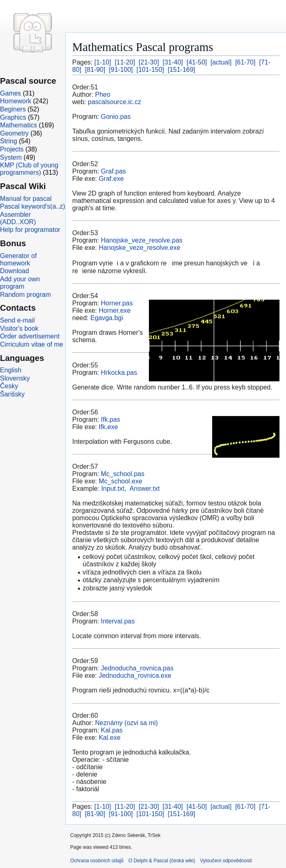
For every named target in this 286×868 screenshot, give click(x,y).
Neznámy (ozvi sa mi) (126, 723)
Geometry (14, 133)
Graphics (13, 117)
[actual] (221, 62)
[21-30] (149, 62)
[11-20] (125, 62)
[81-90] (95, 70)
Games (11, 93)
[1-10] (103, 62)
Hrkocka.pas (119, 373)
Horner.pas (117, 303)
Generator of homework (18, 259)
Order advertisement (30, 336)
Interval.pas (118, 621)
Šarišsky (12, 394)
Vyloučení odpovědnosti (226, 861)
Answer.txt (145, 489)
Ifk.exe (108, 427)
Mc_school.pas (123, 474)
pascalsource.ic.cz (114, 102)
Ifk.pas (110, 420)
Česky (9, 386)
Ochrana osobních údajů (97, 861)
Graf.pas (113, 171)
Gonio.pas (116, 117)
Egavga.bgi (106, 318)
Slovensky (15, 378)
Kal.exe (110, 738)
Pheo (103, 95)
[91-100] (121, 70)
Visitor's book (19, 328)
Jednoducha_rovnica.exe (135, 675)
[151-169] (182, 70)
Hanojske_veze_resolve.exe (140, 248)
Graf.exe (111, 179)
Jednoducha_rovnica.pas (137, 668)
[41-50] (197, 62)
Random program (25, 295)
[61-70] (245, 62)
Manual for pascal (26, 199)
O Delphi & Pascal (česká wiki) (162, 861)
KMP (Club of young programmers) (29, 169)
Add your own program (20, 283)
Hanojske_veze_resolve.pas (142, 240)
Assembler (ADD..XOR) (18, 218)
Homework (16, 101)
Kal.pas (112, 730)
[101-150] (150, 70)
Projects (12, 149)
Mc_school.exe (121, 481)
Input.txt (113, 489)
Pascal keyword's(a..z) (33, 206)
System (11, 157)
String (9, 141)
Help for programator (30, 230)
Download (14, 271)
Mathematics (19, 125)
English (11, 370)
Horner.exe (115, 310)
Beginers (13, 109)
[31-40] (173, 62)
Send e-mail (17, 320)
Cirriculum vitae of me (32, 344)
